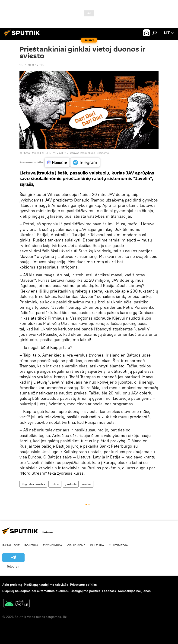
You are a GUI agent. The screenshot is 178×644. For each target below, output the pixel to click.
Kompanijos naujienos (134, 591)
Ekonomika (52, 545)
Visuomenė (76, 545)
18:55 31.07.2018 (32, 65)
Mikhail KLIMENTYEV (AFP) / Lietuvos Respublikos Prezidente (70, 153)
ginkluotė (71, 484)
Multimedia (118, 545)
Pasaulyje (11, 545)
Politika (31, 545)
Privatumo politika (83, 585)
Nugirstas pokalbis (33, 484)
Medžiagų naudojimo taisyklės (46, 585)
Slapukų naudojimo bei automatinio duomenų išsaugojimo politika (51, 591)
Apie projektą (12, 585)
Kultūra (97, 545)
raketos (87, 484)
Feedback (109, 591)
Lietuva (55, 484)
